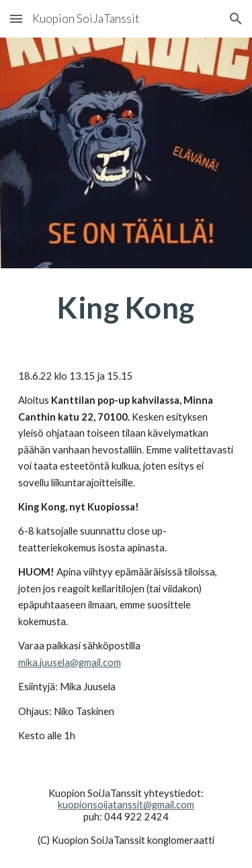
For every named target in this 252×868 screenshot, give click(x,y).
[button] (16, 18)
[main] (126, 308)
